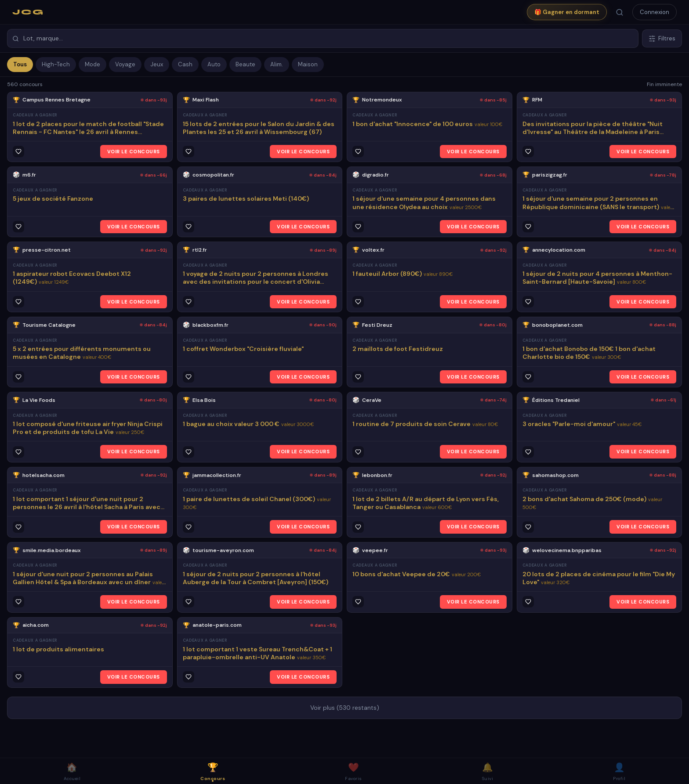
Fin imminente (664, 84)
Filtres (662, 38)
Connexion (655, 12)
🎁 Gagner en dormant (567, 12)
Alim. (277, 64)
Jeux (157, 64)
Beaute (245, 64)
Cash (185, 64)
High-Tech (56, 64)
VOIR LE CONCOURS (134, 152)
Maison (308, 64)
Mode (92, 64)
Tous (20, 64)
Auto (214, 64)
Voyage (125, 64)
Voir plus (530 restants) (345, 708)
